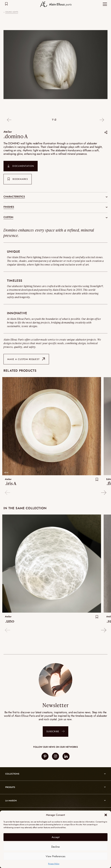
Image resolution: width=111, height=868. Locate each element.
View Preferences (55, 856)
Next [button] (102, 120)
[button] (106, 815)
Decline (55, 847)
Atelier (8, 132)
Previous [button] (9, 120)
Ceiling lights (12, 12)
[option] (55, 65)
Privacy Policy (54, 864)
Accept (56, 837)
